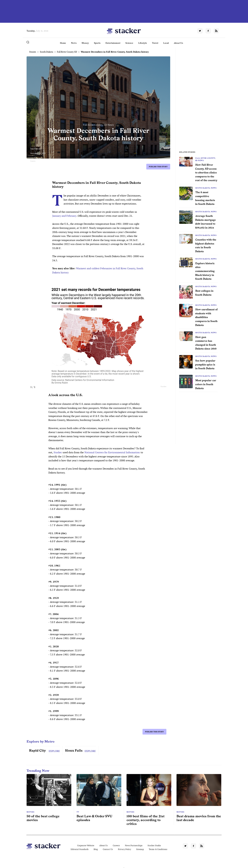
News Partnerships (134, 845)
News (74, 43)
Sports (97, 43)
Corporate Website (86, 845)
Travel (155, 43)
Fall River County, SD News (205, 159)
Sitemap (140, 849)
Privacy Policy (125, 849)
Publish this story (158, 167)
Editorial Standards (80, 849)
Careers (116, 845)
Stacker (58, 452)
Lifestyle (143, 43)
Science (129, 43)
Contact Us (108, 849)
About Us (178, 43)
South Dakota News (206, 188)
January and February (64, 216)
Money (85, 43)
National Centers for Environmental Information (112, 452)
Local (166, 43)
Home (63, 43)
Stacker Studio (154, 845)
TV (78, 812)
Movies (30, 812)
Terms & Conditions (158, 849)
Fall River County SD (67, 52)
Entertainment (113, 43)
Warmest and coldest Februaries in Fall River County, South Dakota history (98, 270)
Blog (96, 849)
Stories (33, 52)
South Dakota (46, 52)
